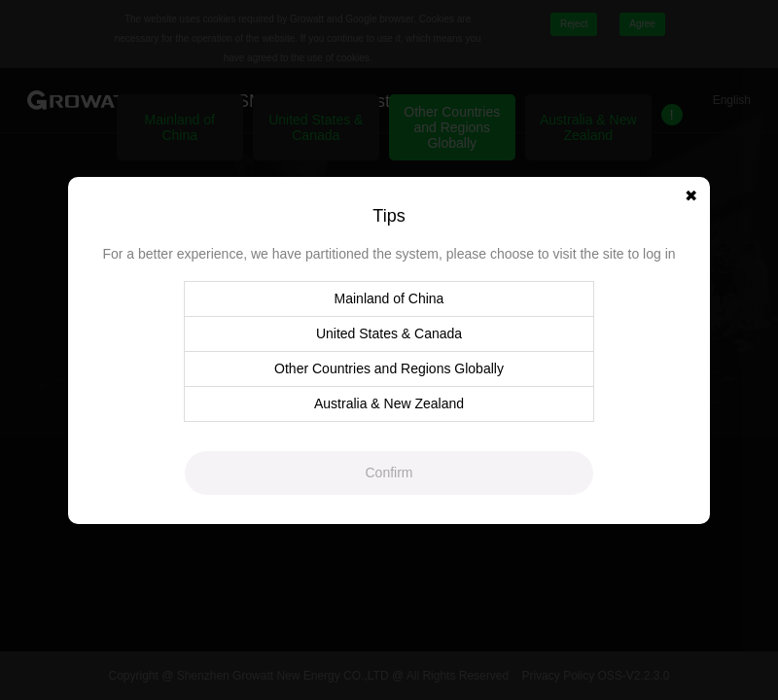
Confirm (389, 472)
